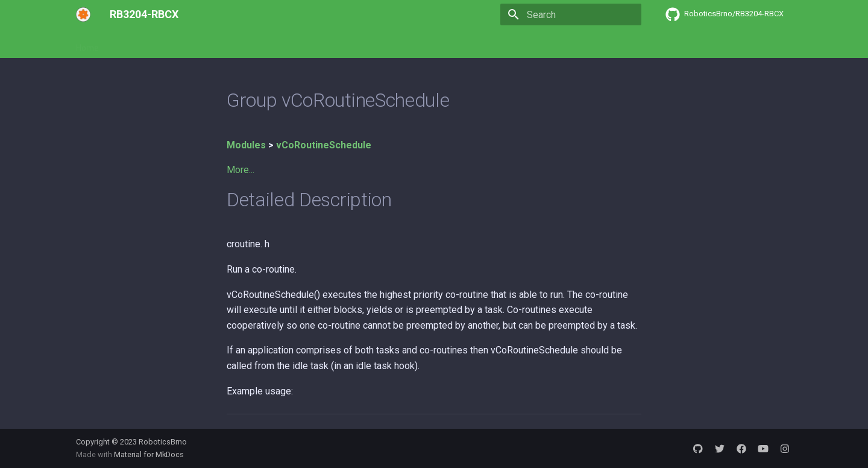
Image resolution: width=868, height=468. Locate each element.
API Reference (247, 44)
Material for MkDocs (149, 454)
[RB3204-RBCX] (83, 14)
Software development (159, 44)
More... (241, 170)
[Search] (571, 14)
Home (87, 44)
